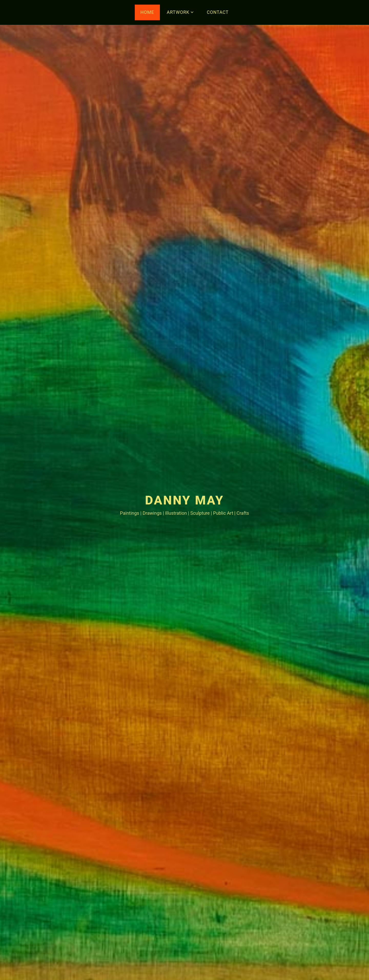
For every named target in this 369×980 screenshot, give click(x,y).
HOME (147, 12)
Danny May (184, 500)
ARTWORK (178, 12)
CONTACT (218, 12)
